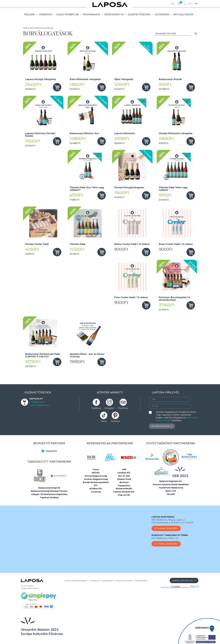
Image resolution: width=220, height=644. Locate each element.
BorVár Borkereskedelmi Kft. (96, 484)
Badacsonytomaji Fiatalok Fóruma (49, 491)
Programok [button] (92, 14)
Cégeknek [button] (162, 14)
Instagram (109, 408)
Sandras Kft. (124, 473)
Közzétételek (108, 581)
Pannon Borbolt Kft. (124, 492)
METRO (96, 473)
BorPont (124, 482)
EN (196, 4)
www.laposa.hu (184, 580)
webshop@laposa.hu (40, 405)
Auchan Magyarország (96, 479)
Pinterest (115, 421)
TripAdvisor (123, 408)
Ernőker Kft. (96, 489)
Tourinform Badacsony (171, 488)
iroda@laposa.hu (37, 402)
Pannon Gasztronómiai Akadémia (171, 484)
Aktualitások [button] (183, 14)
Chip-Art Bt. (124, 495)
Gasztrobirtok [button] (68, 14)
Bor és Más (124, 476)
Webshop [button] (46, 14)
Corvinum (96, 492)
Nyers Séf (171, 491)
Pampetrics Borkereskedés (124, 487)
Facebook (96, 408)
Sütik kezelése (141, 581)
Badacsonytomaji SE (49, 488)
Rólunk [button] (30, 14)
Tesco (96, 469)
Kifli (124, 469)
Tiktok (104, 421)
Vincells (171, 494)
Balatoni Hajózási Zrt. (171, 481)
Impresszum (95, 581)
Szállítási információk (124, 581)
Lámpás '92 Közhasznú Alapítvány (49, 494)
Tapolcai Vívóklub (49, 498)
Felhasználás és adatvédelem (76, 581)
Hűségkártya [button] (114, 14)
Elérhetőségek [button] (139, 14)
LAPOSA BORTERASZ (163, 517)
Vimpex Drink (124, 479)
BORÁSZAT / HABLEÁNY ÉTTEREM (170, 535)
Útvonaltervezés (166, 528)
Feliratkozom (162, 426)
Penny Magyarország (96, 476)
